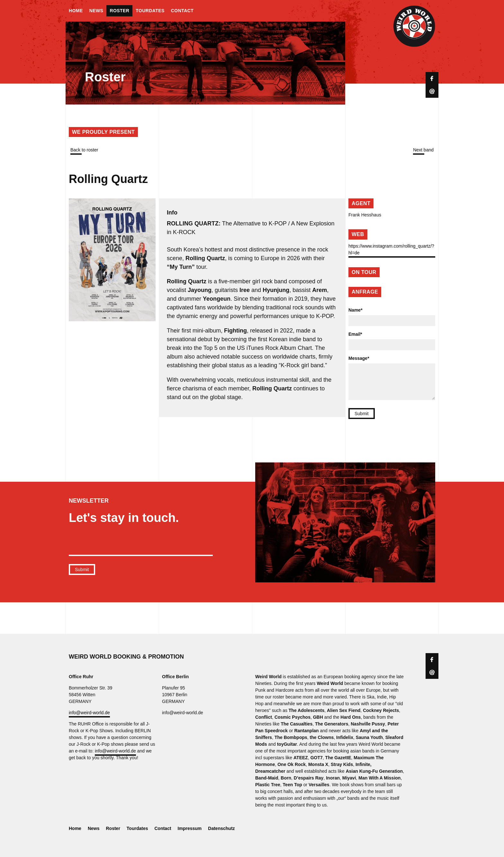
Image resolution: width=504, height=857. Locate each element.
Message (359, 358)
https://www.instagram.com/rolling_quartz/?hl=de (391, 249)
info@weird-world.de (89, 713)
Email (355, 334)
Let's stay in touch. (124, 518)
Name (355, 310)
